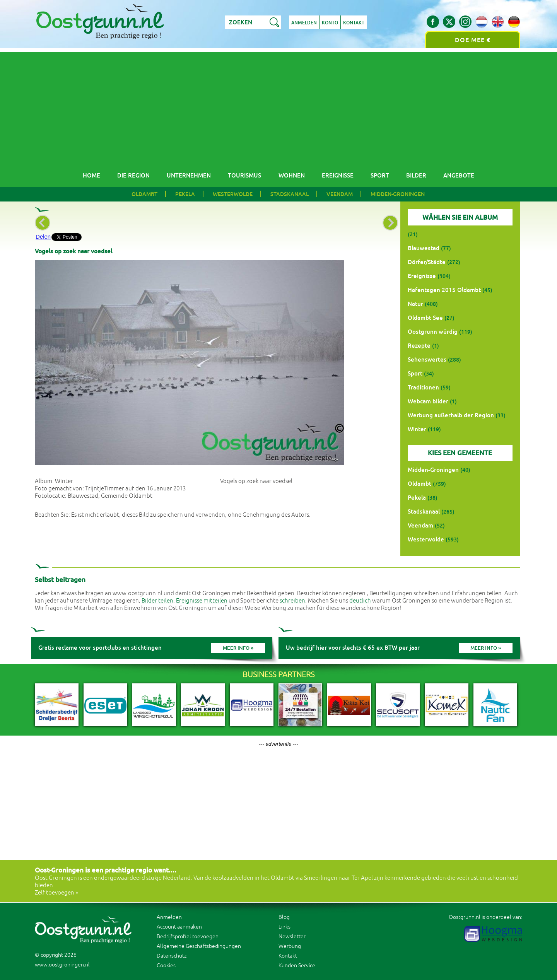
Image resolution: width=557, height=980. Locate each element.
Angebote (459, 175)
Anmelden (304, 23)
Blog (284, 917)
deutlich (360, 601)
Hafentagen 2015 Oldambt (444, 290)
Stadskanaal (290, 194)
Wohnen (292, 175)
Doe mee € (473, 40)
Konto (330, 23)
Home (91, 175)
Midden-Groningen (398, 194)
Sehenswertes (427, 359)
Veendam (340, 194)
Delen (43, 236)
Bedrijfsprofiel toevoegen (188, 936)
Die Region (133, 175)
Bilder (416, 175)
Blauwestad (424, 248)
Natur (415, 304)
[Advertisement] (278, 106)
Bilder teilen (157, 601)
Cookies (166, 965)
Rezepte (419, 346)
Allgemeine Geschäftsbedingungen (199, 946)
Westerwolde (233, 194)
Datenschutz (172, 956)
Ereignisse (338, 175)
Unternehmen (189, 175)
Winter (417, 429)
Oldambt (144, 194)
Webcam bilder (428, 401)
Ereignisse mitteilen (202, 601)
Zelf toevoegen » (56, 893)
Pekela (185, 194)
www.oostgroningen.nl (62, 965)
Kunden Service (297, 965)
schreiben (292, 601)
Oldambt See (425, 318)
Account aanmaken (179, 927)
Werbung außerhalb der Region (451, 415)
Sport (380, 175)
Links (284, 927)
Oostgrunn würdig (433, 332)
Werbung (290, 946)
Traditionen (423, 387)
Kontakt (354, 23)
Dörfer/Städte (427, 262)
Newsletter (292, 936)
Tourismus (244, 175)
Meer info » (238, 648)
